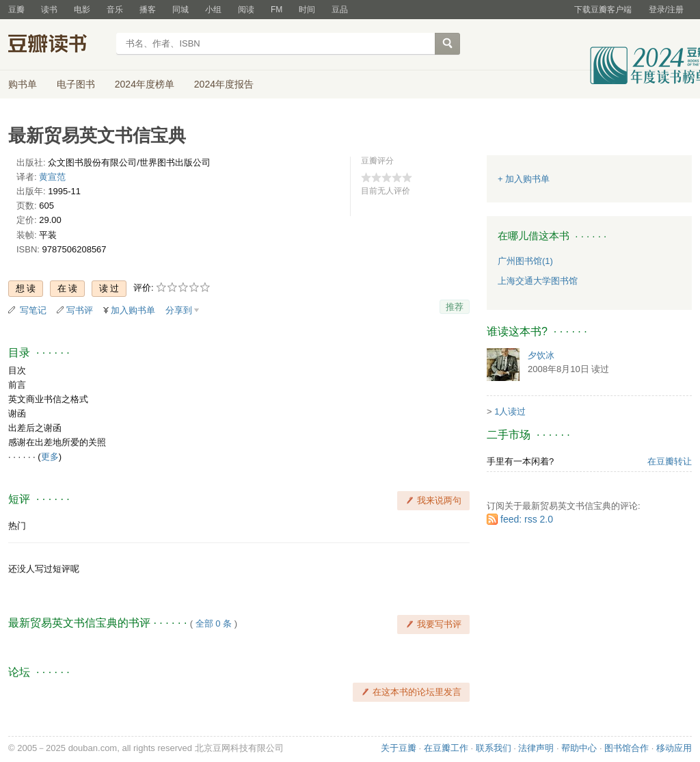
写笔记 (33, 310)
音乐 (115, 10)
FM (277, 10)
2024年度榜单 (145, 84)
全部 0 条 (214, 623)
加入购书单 (133, 310)
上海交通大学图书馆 (538, 281)
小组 (213, 10)
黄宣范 (52, 177)
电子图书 (76, 84)
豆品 (340, 10)
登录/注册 (666, 10)
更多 (50, 457)
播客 (148, 10)
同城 (180, 10)
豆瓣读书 (58, 45)
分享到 (179, 310)
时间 (307, 10)
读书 (49, 10)
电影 (82, 10)
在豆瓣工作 (446, 748)
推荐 (455, 307)
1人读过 (510, 411)
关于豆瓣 (399, 748)
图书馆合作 (627, 748)
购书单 (23, 84)
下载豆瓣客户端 (603, 10)
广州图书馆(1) (525, 261)
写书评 (80, 310)
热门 (17, 526)
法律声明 (536, 748)
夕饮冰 (541, 355)
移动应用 (674, 748)
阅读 (246, 10)
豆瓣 (16, 10)
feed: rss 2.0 (527, 519)
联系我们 (494, 748)
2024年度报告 (224, 84)
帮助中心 (579, 748)
